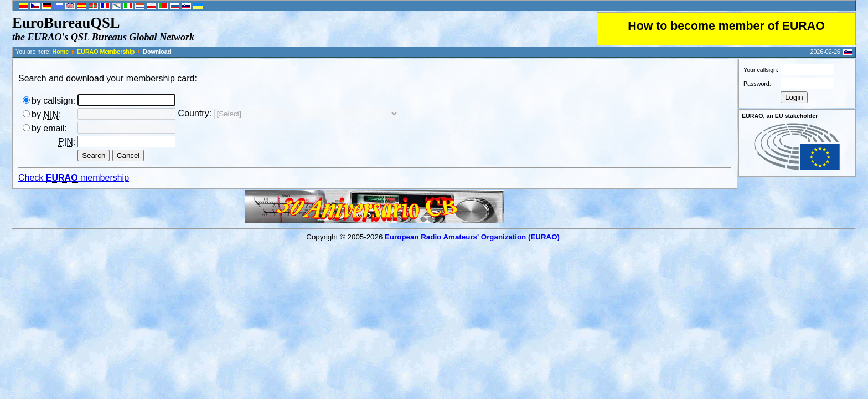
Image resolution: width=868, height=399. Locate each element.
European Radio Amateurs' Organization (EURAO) (472, 237)
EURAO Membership (106, 52)
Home (61, 52)
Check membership (74, 178)
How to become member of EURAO (726, 26)
